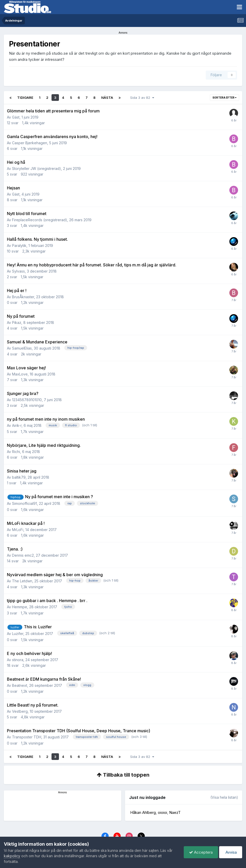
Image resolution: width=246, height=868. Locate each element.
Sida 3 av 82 (142, 98)
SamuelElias (22, 348)
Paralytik (19, 245)
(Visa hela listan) (224, 797)
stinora (18, 660)
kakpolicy (12, 856)
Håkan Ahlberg (143, 812)
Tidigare (25, 98)
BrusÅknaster (23, 297)
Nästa (107, 98)
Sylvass (18, 271)
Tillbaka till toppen (123, 775)
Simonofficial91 (24, 503)
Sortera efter (224, 98)
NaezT (175, 812)
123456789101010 (27, 400)
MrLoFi (18, 530)
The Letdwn (22, 581)
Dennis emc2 (23, 555)
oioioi (162, 812)
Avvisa (231, 852)
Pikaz (17, 322)
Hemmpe (20, 607)
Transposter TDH (27, 737)
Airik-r (17, 425)
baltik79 (19, 477)
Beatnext (20, 685)
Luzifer (18, 634)
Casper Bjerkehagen (30, 143)
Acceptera (201, 852)
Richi (16, 452)
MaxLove (20, 374)
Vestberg (20, 711)
